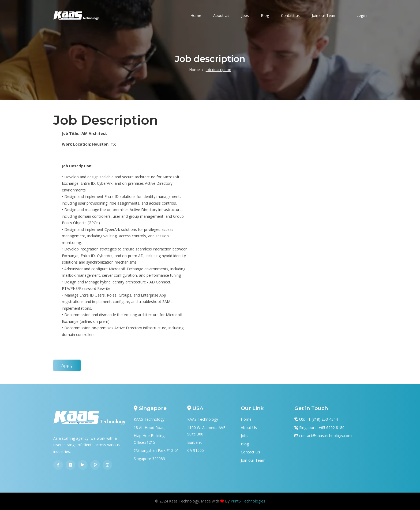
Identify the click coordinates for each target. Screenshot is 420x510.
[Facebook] (58, 465)
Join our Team (324, 15)
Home (196, 15)
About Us (221, 15)
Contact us (290, 15)
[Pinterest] (95, 465)
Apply (67, 365)
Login (362, 15)
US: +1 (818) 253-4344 (318, 419)
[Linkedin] (83, 465)
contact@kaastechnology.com (325, 436)
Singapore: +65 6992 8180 (322, 428)
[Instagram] (107, 465)
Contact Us (250, 452)
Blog (265, 15)
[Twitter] (70, 465)
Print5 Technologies (248, 501)
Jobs (245, 15)
